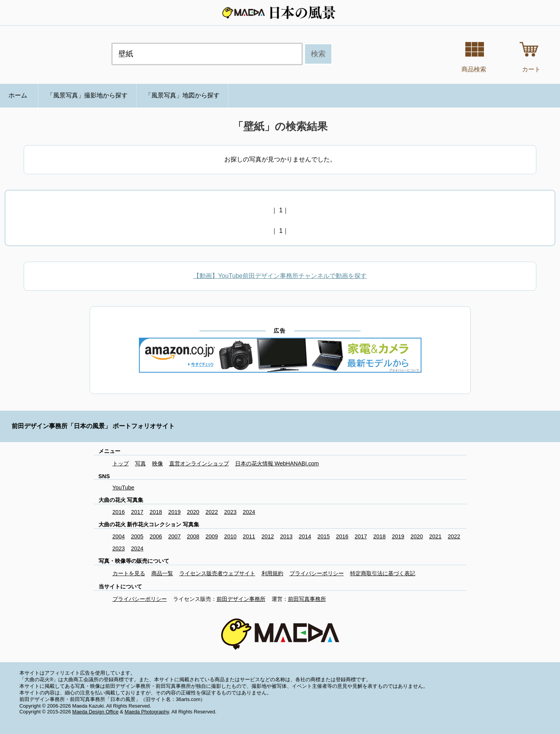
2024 (249, 512)
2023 (231, 512)
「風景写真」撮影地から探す (87, 95)
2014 (305, 536)
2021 (435, 536)
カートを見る (129, 573)
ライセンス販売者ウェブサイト (217, 573)
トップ (121, 463)
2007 (175, 536)
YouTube (124, 488)
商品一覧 (162, 573)
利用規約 (272, 573)
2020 (193, 512)
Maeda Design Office (95, 712)
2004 (119, 536)
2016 (119, 512)
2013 (286, 536)
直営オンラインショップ (199, 463)
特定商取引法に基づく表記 (383, 573)
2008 (193, 536)
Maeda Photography (147, 712)
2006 (156, 536)
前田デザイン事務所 (241, 599)
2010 (231, 536)
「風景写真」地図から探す (182, 95)
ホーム (18, 95)
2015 (324, 536)
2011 (249, 536)
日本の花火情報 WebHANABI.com (277, 463)
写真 (140, 463)
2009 (212, 536)
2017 (137, 512)
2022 (212, 512)
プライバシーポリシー (317, 573)
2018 (156, 512)
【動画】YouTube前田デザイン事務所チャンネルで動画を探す (280, 276)
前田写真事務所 (307, 599)
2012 (268, 536)
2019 (175, 512)
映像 (158, 463)
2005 (137, 536)
